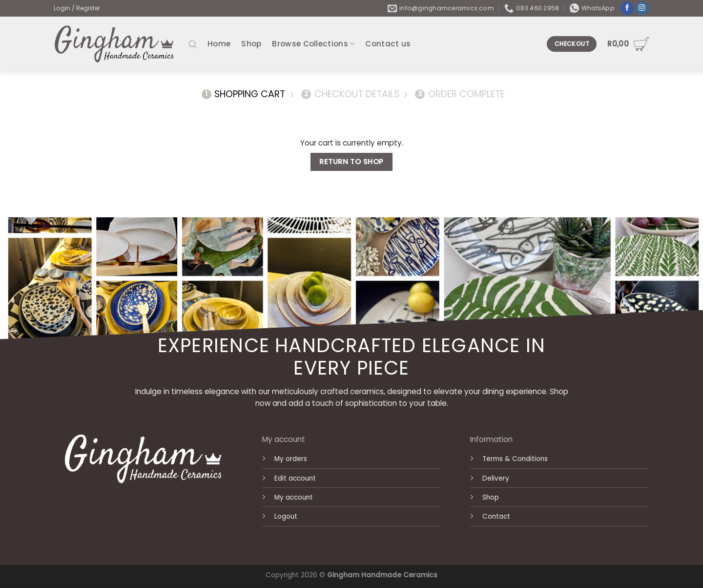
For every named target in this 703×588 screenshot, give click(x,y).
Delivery (496, 478)
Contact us (388, 44)
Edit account (295, 478)
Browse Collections (313, 44)
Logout (286, 516)
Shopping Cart (244, 94)
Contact (496, 516)
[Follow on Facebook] (627, 9)
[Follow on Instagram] (642, 9)
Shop (251, 44)
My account (294, 497)
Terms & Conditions (515, 459)
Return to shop (351, 162)
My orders (291, 459)
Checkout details (350, 94)
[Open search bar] (193, 44)
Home (219, 44)
